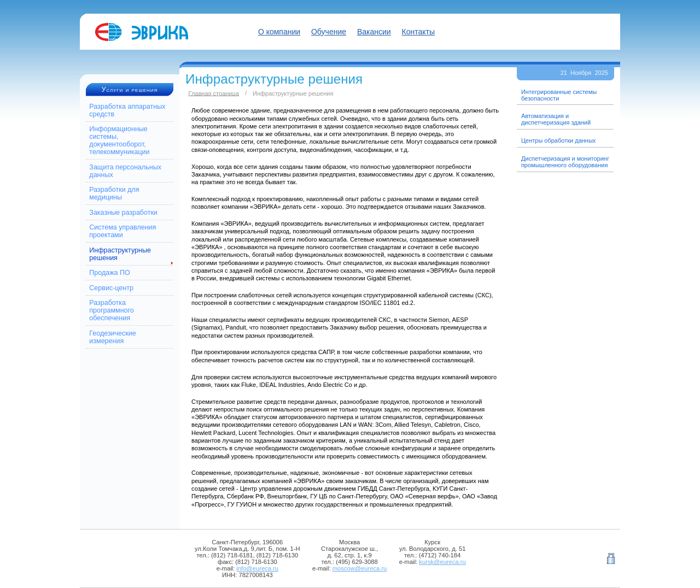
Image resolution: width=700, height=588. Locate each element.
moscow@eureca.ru (360, 568)
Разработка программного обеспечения (111, 310)
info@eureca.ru (257, 568)
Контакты (418, 32)
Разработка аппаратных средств (127, 110)
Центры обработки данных (558, 140)
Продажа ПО (109, 273)
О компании (279, 32)
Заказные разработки (123, 213)
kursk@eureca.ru (442, 562)
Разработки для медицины (114, 193)
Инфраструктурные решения (120, 254)
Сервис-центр (111, 288)
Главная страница (214, 93)
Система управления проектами (122, 231)
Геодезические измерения (112, 337)
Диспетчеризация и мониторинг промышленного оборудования (565, 162)
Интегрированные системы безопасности (559, 95)
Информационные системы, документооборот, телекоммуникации (119, 140)
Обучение (329, 32)
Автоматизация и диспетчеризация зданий (556, 119)
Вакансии (374, 32)
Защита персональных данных (125, 171)
